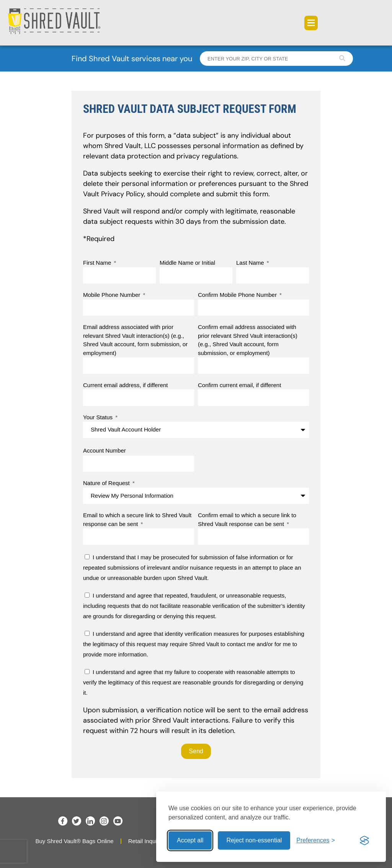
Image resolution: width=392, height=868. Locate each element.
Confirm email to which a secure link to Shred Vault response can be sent (247, 519)
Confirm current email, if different (239, 385)
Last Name (251, 263)
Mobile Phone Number (112, 295)
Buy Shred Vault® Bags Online (74, 841)
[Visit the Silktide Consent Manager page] (364, 840)
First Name (98, 263)
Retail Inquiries (147, 841)
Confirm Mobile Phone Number (238, 295)
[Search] (342, 59)
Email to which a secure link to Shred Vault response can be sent (137, 519)
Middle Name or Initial (187, 263)
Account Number (105, 450)
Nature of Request (107, 483)
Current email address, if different (126, 385)
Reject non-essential (254, 840)
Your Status (99, 417)
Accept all (190, 840)
